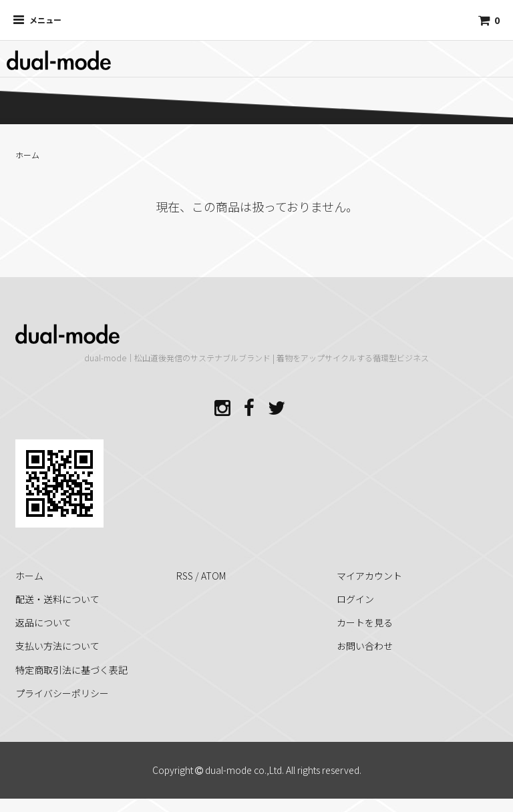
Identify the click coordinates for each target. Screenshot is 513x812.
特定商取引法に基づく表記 (71, 670)
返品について (43, 622)
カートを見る (365, 622)
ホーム (27, 155)
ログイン (355, 599)
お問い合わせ (365, 646)
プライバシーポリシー (62, 693)
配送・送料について (57, 599)
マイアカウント (369, 576)
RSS (185, 576)
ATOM (213, 576)
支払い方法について (57, 646)
